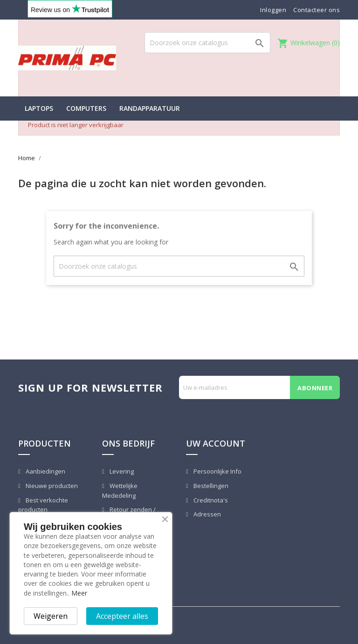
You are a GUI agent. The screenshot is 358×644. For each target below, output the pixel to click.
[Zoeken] (207, 43)
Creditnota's (210, 500)
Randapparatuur (150, 108)
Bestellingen (210, 486)
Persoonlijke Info (217, 471)
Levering (121, 471)
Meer (79, 593)
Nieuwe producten (51, 486)
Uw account (216, 443)
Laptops (39, 108)
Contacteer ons (317, 10)
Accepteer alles (122, 616)
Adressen (207, 514)
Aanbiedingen (45, 471)
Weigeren (51, 616)
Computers (86, 108)
